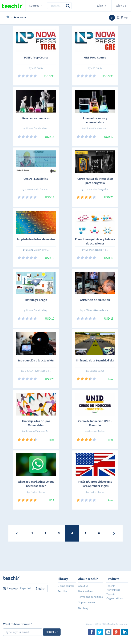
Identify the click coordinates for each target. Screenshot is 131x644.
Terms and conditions (90, 597)
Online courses (66, 586)
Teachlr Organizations (114, 596)
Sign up (121, 6)
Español (25, 588)
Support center (87, 602)
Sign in (102, 6)
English (41, 588)
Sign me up (52, 632)
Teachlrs (62, 591)
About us (83, 586)
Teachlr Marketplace (113, 588)
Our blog (83, 608)
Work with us (85, 591)
